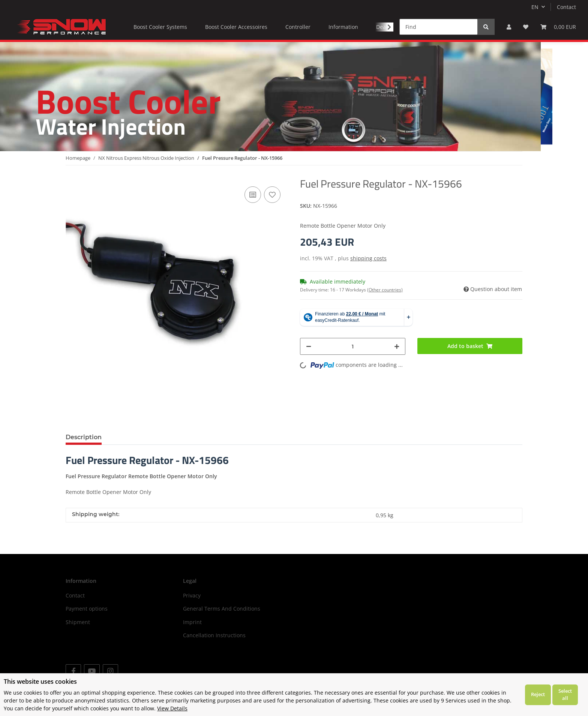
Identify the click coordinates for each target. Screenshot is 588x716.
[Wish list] (526, 27)
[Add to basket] (470, 346)
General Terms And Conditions (222, 609)
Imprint (192, 622)
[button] (509, 27)
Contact (566, 7)
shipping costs (368, 258)
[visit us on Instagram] (110, 671)
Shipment (78, 622)
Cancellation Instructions (214, 635)
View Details (172, 708)
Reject (538, 694)
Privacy (192, 595)
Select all (565, 695)
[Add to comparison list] (253, 195)
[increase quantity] (397, 346)
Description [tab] (84, 437)
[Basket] (558, 27)
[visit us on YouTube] (92, 671)
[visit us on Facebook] (73, 671)
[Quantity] (353, 346)
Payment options (87, 609)
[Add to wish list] (272, 195)
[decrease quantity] (309, 346)
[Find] (439, 27)
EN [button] (535, 7)
